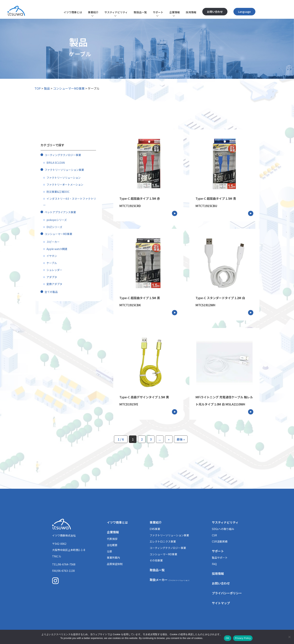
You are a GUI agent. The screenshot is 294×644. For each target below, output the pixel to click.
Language (244, 12)
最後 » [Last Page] (181, 439)
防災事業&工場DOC (58, 192)
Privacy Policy (243, 638)
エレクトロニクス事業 (163, 541)
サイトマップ (221, 603)
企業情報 (175, 12)
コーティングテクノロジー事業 (63, 155)
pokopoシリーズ (57, 220)
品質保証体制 (115, 564)
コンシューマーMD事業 (69, 88)
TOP (38, 88)
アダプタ (52, 277)
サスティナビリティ (116, 12)
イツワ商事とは (73, 12)
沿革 (109, 551)
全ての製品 (51, 292)
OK (228, 638)
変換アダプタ (54, 284)
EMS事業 (155, 529)
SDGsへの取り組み (223, 529)
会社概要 (112, 545)
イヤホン (52, 256)
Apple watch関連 (57, 249)
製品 (47, 88)
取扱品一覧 (140, 12)
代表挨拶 (112, 539)
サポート (158, 12)
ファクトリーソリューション (64, 178)
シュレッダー (54, 270)
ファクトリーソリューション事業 (64, 170)
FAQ (214, 564)
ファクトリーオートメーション (65, 185)
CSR (214, 535)
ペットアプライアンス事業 (60, 212)
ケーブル (52, 263)
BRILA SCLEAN (56, 163)
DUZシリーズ (54, 227)
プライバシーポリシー (227, 593)
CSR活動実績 (220, 541)
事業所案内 (113, 558)
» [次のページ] (169, 439)
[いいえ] (289, 637)
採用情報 (191, 12)
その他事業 (156, 560)
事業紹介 (93, 12)
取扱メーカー (170, 580)
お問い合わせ (215, 12)
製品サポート (220, 558)
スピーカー (53, 242)
